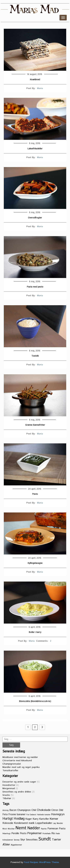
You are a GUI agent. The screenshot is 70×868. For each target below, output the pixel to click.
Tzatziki (35, 356)
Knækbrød (35, 80)
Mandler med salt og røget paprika (21, 767)
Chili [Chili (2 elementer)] (34, 810)
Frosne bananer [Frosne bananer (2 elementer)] (17, 814)
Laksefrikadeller (35, 149)
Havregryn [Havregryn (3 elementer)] (58, 814)
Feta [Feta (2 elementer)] (5, 814)
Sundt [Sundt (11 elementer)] (45, 839)
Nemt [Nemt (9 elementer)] (21, 828)
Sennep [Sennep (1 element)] (17, 840)
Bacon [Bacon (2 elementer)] (13, 810)
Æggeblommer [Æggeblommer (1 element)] (16, 845)
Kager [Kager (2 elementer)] (29, 819)
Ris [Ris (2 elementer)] (53, 833)
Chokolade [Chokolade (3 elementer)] (44, 810)
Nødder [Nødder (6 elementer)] (34, 828)
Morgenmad (9, 788)
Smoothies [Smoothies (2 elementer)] (32, 840)
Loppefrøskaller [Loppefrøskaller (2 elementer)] (44, 823)
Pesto (35, 494)
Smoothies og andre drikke (17, 792)
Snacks (6, 795)
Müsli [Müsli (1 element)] (5, 829)
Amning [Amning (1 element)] (6, 810)
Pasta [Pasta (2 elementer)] (62, 829)
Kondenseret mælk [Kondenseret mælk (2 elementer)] (24, 823)
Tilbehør (7, 798)
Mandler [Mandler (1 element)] (60, 823)
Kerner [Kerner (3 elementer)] (54, 819)
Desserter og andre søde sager (19, 782)
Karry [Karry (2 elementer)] (35, 819)
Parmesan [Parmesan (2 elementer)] (53, 829)
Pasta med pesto (35, 287)
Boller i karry (35, 632)
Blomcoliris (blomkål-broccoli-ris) (35, 701)
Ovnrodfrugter (35, 218)
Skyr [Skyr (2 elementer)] (23, 840)
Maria (40, 88)
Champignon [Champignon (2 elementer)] (24, 810)
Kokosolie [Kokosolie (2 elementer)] (8, 823)
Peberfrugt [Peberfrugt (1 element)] (7, 834)
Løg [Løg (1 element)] (54, 823)
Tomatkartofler (10, 771)
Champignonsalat (12, 764)
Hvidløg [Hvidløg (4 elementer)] (19, 819)
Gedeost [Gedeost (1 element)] (33, 815)
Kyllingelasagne (35, 563)
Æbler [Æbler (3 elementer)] (6, 845)
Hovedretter (9, 785)
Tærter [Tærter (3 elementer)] (56, 840)
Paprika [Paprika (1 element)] (44, 829)
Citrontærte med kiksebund (17, 761)
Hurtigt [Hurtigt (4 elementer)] (8, 819)
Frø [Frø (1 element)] (28, 815)
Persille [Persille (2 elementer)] (15, 833)
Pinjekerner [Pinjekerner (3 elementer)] (35, 833)
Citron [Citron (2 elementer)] (55, 810)
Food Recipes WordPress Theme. (42, 862)
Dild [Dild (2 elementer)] (61, 810)
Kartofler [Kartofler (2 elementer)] (44, 819)
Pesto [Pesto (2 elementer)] (23, 833)
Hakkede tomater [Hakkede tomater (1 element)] (44, 815)
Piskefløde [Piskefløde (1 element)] (47, 834)
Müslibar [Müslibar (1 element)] (11, 829)
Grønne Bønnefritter (35, 425)
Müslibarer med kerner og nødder (20, 757)
